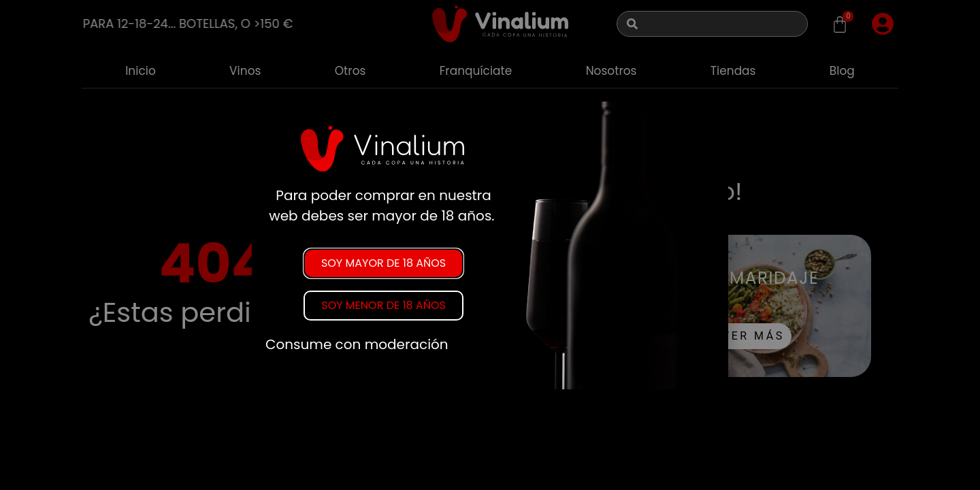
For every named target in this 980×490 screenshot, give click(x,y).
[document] (490, 245)
